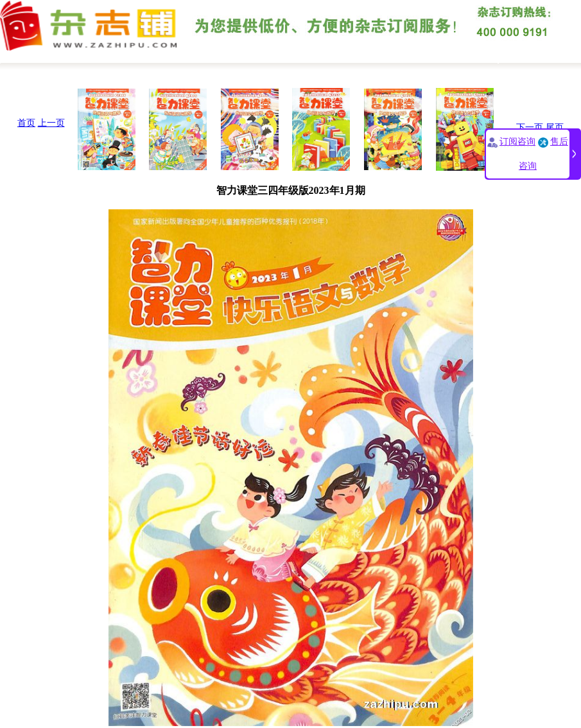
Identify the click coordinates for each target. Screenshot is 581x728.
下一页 (530, 127)
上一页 (51, 123)
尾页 (555, 127)
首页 (26, 123)
